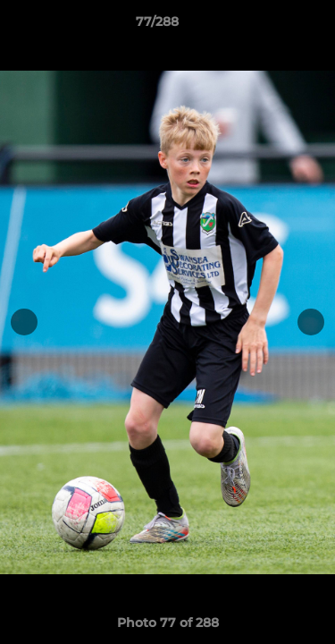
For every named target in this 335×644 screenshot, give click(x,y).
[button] (271, 26)
